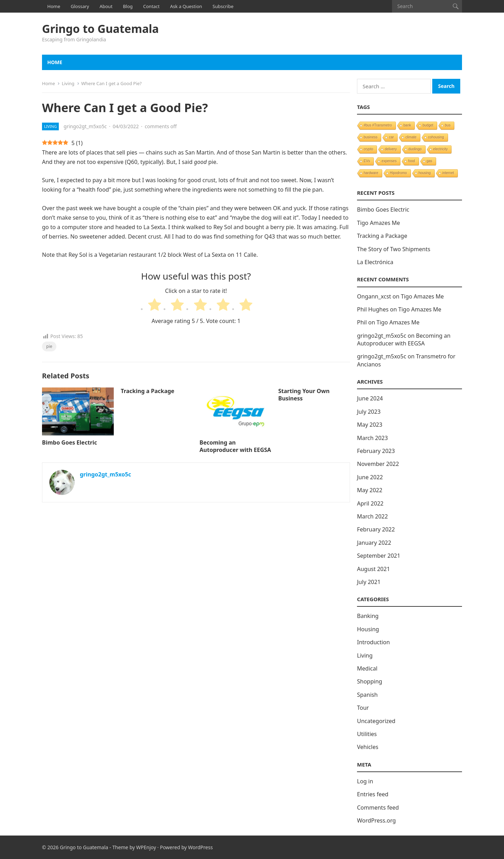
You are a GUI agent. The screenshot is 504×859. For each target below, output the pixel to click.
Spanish (367, 695)
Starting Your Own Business (304, 395)
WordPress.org (376, 820)
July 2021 (369, 582)
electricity (441, 149)
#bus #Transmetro (378, 125)
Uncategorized (376, 721)
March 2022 (372, 516)
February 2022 (376, 529)
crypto (368, 149)
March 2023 (372, 438)
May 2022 (370, 490)
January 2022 (374, 543)
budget (428, 125)
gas (429, 161)
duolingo (415, 149)
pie (49, 346)
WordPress (200, 847)
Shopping (370, 681)
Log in (365, 781)
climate (411, 137)
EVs (367, 161)
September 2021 (379, 556)
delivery (391, 149)
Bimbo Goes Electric (69, 442)
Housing (368, 629)
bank (407, 125)
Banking (368, 616)
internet (448, 173)
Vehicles (368, 747)
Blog (128, 6)
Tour (363, 708)
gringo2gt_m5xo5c (85, 126)
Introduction (373, 642)
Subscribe (223, 6)
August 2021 (373, 569)
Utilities (367, 734)
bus (448, 125)
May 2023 (370, 425)
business (370, 137)
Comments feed (378, 808)
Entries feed (373, 794)
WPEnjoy (146, 847)
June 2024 (370, 398)
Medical (367, 668)
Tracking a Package (148, 391)
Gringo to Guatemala (100, 29)
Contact (151, 6)
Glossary (80, 6)
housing (425, 173)
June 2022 (370, 477)
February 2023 (376, 451)
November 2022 (378, 464)
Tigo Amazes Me (379, 223)
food (411, 161)
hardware (371, 173)
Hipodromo (398, 173)
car (391, 137)
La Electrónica (375, 262)
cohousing (436, 137)
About (106, 6)
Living (68, 83)
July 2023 (369, 412)
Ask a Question (186, 6)
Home (54, 6)
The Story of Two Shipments (394, 249)
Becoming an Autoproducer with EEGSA (235, 446)
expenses (389, 161)
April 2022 (370, 503)
